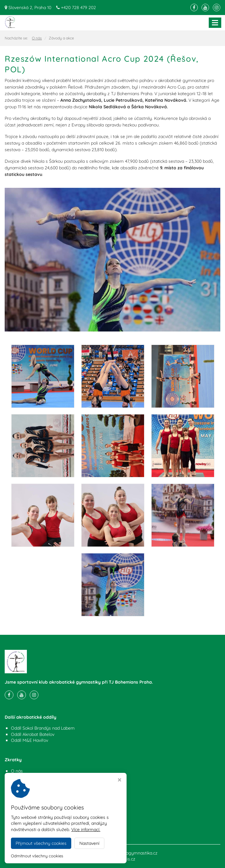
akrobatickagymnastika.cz (131, 853)
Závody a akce (26, 777)
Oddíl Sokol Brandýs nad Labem (43, 728)
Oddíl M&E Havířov (30, 740)
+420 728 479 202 (78, 8)
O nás (37, 38)
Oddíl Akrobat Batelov (33, 734)
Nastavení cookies (29, 783)
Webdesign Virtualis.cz (113, 859)
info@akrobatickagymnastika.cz (42, 826)
